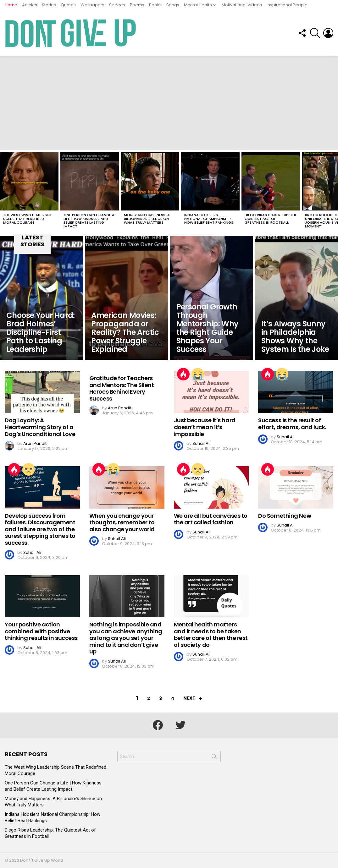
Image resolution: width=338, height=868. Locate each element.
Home (11, 5)
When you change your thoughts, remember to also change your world (122, 522)
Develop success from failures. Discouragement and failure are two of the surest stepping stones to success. (40, 529)
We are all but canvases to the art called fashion (211, 519)
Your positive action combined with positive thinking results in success (41, 631)
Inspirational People (287, 5)
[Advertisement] (169, 103)
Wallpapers (92, 5)
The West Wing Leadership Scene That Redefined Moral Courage (28, 219)
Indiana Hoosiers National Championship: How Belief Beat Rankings (209, 219)
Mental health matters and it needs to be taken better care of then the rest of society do (211, 635)
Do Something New (285, 516)
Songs (173, 5)
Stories (49, 5)
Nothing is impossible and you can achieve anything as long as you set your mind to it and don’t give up (126, 638)
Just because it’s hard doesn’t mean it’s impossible (205, 427)
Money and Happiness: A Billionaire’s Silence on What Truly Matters (147, 219)
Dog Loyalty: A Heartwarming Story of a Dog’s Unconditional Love (40, 427)
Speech (117, 5)
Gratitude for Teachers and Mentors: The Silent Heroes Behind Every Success (122, 388)
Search (214, 758)
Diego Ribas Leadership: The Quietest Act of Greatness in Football (271, 219)
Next (189, 698)
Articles (30, 5)
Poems (137, 5)
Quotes (68, 5)
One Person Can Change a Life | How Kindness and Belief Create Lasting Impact (89, 221)
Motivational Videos (242, 5)
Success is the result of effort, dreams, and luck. (292, 424)
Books (155, 5)
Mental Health (198, 5)
